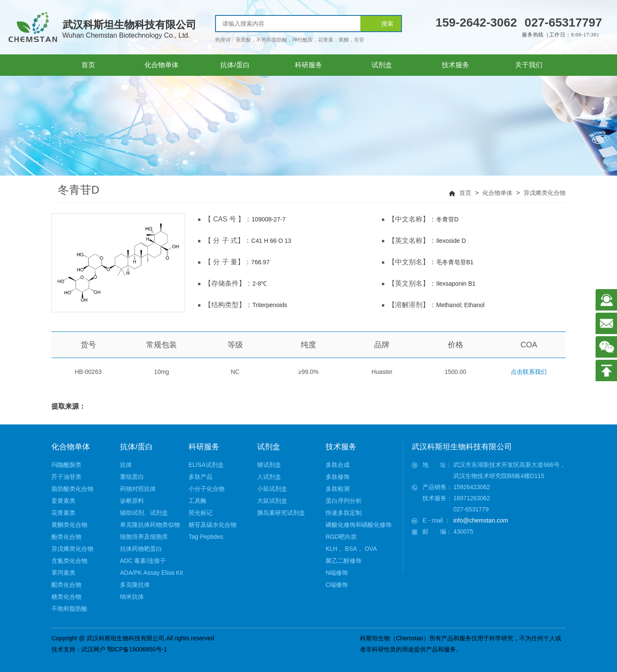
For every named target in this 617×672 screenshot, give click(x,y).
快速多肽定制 (344, 513)
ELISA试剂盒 (206, 465)
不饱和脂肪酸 (69, 609)
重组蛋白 (132, 477)
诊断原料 (132, 501)
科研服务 (204, 447)
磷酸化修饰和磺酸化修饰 (359, 525)
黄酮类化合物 (69, 525)
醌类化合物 (66, 585)
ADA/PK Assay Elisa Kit (151, 573)
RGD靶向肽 (341, 537)
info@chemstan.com (481, 520)
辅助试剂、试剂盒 (144, 513)
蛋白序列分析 (344, 501)
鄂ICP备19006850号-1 (137, 649)
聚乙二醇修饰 (344, 561)
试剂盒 (269, 447)
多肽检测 (338, 489)
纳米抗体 (132, 597)
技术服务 (341, 447)
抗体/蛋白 (136, 447)
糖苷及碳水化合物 (213, 525)
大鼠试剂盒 (272, 501)
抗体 (126, 465)
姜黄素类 (63, 501)
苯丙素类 (63, 573)
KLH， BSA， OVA (351, 549)
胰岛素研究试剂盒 (281, 513)
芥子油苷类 (66, 477)
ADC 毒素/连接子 (143, 561)
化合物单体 (497, 193)
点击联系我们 (529, 372)
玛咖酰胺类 (66, 465)
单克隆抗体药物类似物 (150, 525)
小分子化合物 (207, 489)
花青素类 (63, 513)
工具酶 (198, 501)
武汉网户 (93, 649)
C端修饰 (337, 585)
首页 (465, 193)
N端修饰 (337, 573)
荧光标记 (201, 513)
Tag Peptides (206, 537)
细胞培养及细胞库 (144, 537)
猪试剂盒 (269, 465)
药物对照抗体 (138, 489)
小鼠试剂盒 (272, 489)
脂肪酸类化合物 (72, 489)
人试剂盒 (269, 477)
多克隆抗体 (135, 585)
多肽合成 (338, 465)
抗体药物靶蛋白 (141, 549)
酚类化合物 (66, 537)
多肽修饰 (338, 477)
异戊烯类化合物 (545, 193)
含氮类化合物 (69, 561)
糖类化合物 (66, 597)
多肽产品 (201, 477)
